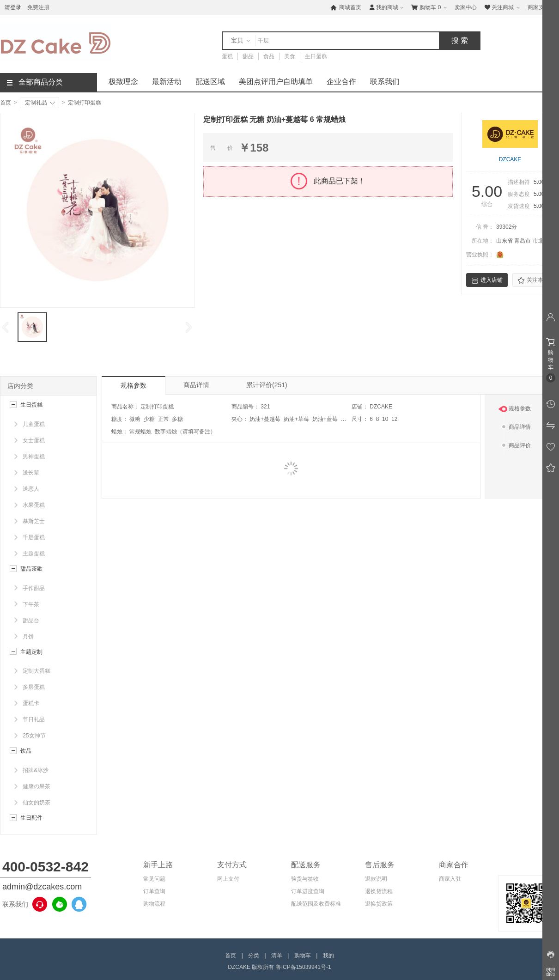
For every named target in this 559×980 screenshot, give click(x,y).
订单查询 (154, 891)
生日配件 (31, 818)
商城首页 (346, 7)
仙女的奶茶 (36, 803)
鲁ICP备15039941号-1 (304, 967)
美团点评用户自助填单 (276, 82)
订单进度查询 (308, 891)
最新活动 (167, 82)
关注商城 (503, 7)
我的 (328, 956)
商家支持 (542, 8)
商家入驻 (450, 879)
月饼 (28, 637)
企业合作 (341, 82)
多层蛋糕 (34, 687)
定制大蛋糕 (36, 671)
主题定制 (31, 652)
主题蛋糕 (34, 554)
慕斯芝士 (34, 521)
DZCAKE (510, 159)
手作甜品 (34, 588)
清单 (277, 956)
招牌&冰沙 (36, 770)
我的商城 (387, 7)
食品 (269, 56)
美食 (290, 56)
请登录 (13, 7)
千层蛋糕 (34, 537)
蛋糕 (227, 56)
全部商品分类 (35, 82)
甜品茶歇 (31, 569)
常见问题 (154, 879)
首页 (6, 103)
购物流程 (154, 904)
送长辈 (31, 473)
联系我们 (385, 82)
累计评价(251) (267, 385)
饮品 (26, 751)
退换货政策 (379, 904)
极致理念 (123, 82)
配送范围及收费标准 (316, 904)
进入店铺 (487, 280)
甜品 (248, 56)
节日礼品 (34, 719)
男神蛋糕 (34, 457)
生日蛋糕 (316, 56)
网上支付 (228, 879)
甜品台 (31, 621)
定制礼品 (40, 103)
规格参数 (134, 385)
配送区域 (210, 82)
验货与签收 (305, 879)
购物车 (430, 7)
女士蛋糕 (34, 440)
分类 (254, 956)
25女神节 (34, 736)
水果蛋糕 (34, 505)
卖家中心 (466, 7)
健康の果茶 (36, 786)
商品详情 (196, 385)
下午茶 (31, 604)
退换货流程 (379, 891)
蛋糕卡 (31, 703)
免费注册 (38, 7)
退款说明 (376, 879)
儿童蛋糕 (34, 424)
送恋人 (31, 489)
